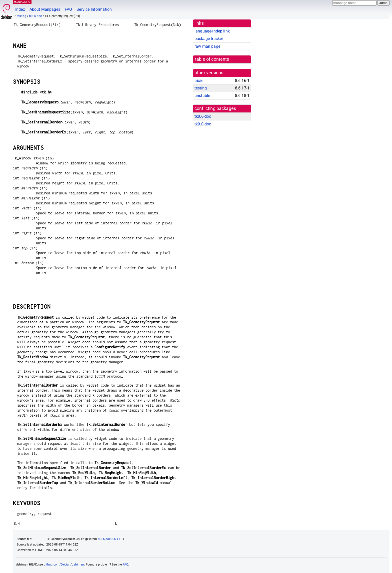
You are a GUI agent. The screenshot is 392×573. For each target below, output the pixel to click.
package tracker (209, 39)
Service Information (94, 9)
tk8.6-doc (35, 16)
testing (21, 16)
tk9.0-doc (203, 124)
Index (20, 9)
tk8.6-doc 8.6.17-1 (110, 539)
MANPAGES (22, 2)
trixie (199, 81)
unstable (202, 96)
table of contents (212, 59)
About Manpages (45, 9)
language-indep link (212, 31)
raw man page (207, 46)
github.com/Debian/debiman (64, 565)
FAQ (68, 9)
